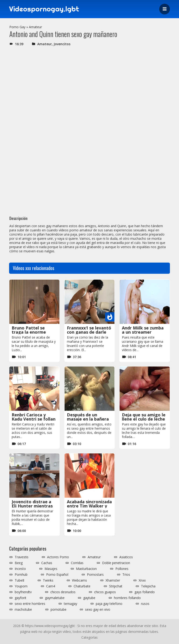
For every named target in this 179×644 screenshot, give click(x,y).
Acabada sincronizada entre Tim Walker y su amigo (89, 506)
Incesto (20, 569)
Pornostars (95, 575)
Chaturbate (82, 586)
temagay (71, 604)
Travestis (22, 557)
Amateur (35, 27)
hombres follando (127, 598)
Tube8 (19, 580)
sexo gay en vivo (98, 610)
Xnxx (142, 580)
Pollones (122, 569)
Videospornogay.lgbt (44, 9)
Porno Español (57, 575)
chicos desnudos (63, 592)
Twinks (48, 580)
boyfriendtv (23, 592)
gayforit (21, 598)
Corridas (77, 563)
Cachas (47, 563)
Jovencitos (62, 44)
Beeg (19, 563)
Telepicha (148, 586)
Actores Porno (58, 557)
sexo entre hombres (30, 604)
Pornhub (21, 575)
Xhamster (113, 580)
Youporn (21, 586)
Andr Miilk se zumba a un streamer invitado (143, 332)
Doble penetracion (116, 563)
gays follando (145, 592)
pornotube (59, 610)
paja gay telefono (109, 604)
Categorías (89, 637)
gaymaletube (55, 598)
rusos (145, 604)
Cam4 (51, 586)
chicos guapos (105, 592)
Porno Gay (17, 27)
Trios (126, 575)
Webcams (79, 580)
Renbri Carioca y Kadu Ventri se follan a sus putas (34, 419)
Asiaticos (126, 557)
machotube (23, 610)
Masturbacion (86, 569)
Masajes (51, 569)
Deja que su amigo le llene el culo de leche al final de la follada (144, 419)
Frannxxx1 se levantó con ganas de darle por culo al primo (89, 332)
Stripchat (116, 586)
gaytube (89, 598)
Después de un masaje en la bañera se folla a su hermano (89, 419)
